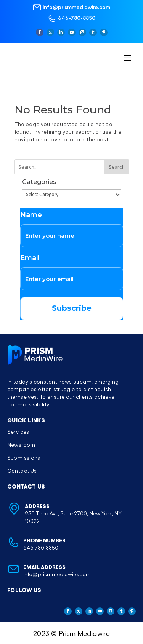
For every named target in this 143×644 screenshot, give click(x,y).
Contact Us (22, 471)
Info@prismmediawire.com (76, 7)
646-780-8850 (77, 18)
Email (30, 258)
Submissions (24, 458)
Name (31, 215)
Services (18, 432)
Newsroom (21, 445)
